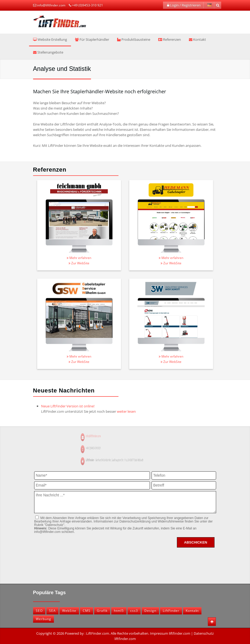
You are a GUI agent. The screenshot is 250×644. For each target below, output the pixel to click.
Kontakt (197, 39)
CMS (87, 611)
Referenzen (170, 39)
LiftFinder (171, 611)
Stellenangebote (48, 52)
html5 (119, 611)
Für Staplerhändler (92, 39)
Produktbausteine (134, 39)
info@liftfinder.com (51, 5)
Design (150, 611)
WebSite (69, 611)
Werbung (43, 619)
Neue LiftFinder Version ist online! (68, 406)
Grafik (102, 611)
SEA (52, 611)
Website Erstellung (50, 39)
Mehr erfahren (79, 258)
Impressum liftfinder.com (170, 633)
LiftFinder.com (98, 633)
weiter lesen (126, 411)
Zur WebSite (79, 263)
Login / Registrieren (184, 5)
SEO (39, 611)
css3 (134, 611)
